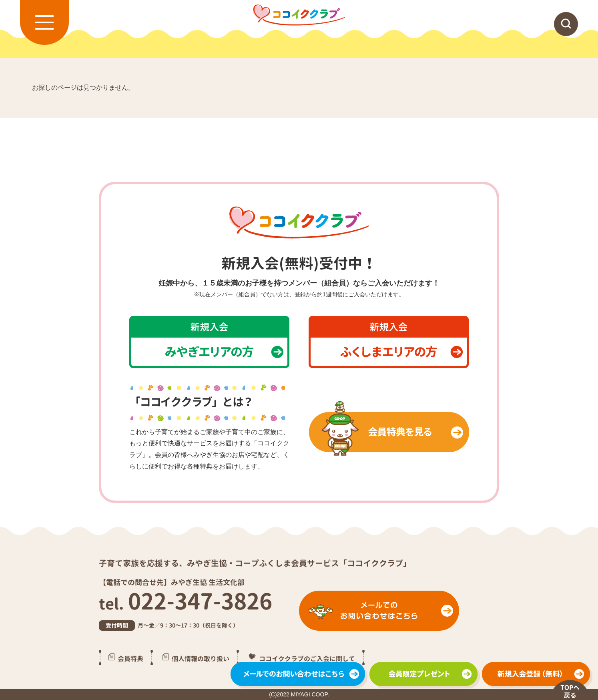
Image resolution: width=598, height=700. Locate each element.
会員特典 (130, 658)
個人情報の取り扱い (201, 658)
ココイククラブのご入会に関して (307, 658)
